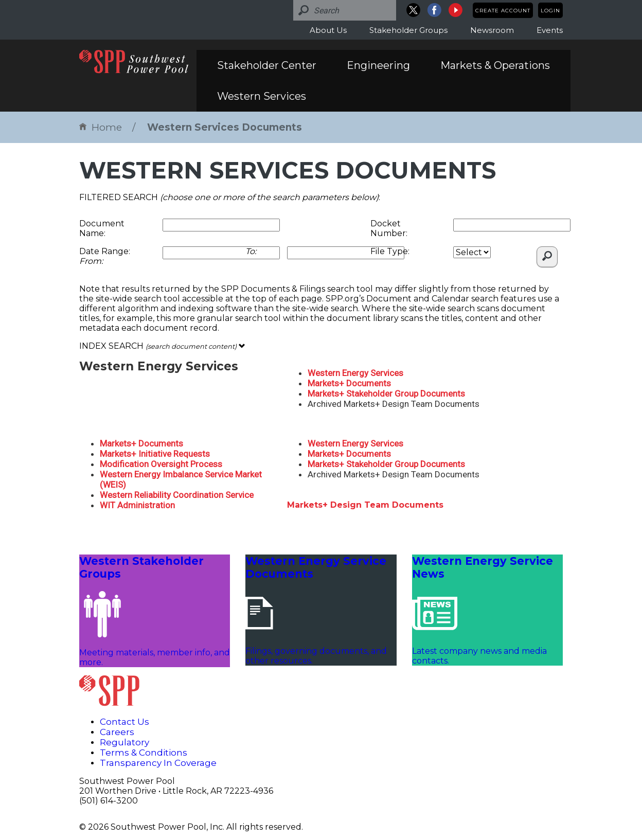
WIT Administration (137, 505)
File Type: (390, 251)
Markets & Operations (495, 65)
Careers (117, 732)
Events (550, 30)
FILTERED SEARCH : (230, 197)
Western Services (262, 96)
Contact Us (124, 722)
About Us (328, 30)
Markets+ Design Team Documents (365, 505)
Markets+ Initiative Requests (155, 454)
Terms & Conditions (144, 753)
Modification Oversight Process (161, 464)
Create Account (503, 11)
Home (101, 127)
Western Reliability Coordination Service (177, 495)
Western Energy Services (355, 373)
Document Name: (102, 228)
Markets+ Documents (349, 383)
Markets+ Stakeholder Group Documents (386, 394)
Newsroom (492, 30)
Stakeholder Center (267, 65)
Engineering (378, 65)
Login (550, 11)
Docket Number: (389, 228)
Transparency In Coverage (158, 763)
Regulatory (124, 742)
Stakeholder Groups (408, 30)
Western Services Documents (225, 127)
